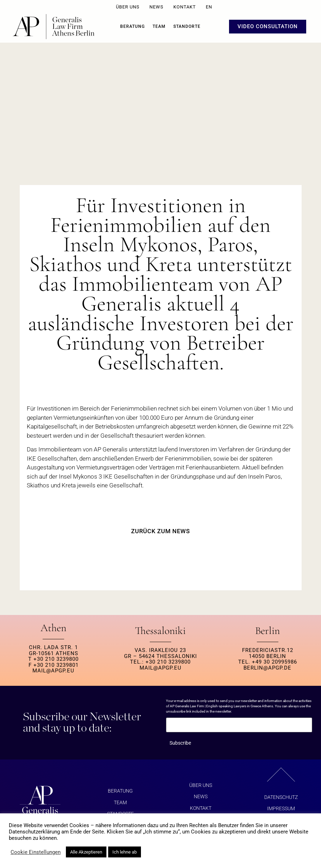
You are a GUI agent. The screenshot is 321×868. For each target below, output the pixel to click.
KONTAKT (185, 7)
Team (159, 26)
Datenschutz (281, 797)
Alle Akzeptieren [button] (86, 852)
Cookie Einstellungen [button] (36, 852)
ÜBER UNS (128, 7)
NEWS (156, 7)
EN (209, 7)
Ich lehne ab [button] (125, 852)
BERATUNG (132, 26)
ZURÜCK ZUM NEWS (160, 531)
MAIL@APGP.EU (53, 671)
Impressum (281, 808)
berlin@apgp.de (267, 668)
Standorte (187, 26)
